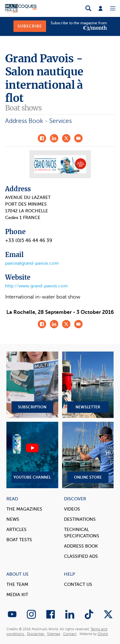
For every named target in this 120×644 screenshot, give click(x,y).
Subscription (32, 385)
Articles (16, 530)
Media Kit (17, 595)
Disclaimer (36, 634)
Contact (70, 634)
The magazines (24, 509)
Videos (72, 509)
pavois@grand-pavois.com (32, 263)
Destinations (80, 519)
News (13, 519)
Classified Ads (81, 556)
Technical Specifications (82, 533)
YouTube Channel (32, 455)
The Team (17, 584)
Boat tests (19, 540)
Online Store (88, 455)
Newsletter (88, 385)
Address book (81, 546)
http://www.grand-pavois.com (36, 286)
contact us (78, 584)
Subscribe (30, 26)
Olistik (103, 634)
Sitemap (54, 634)
